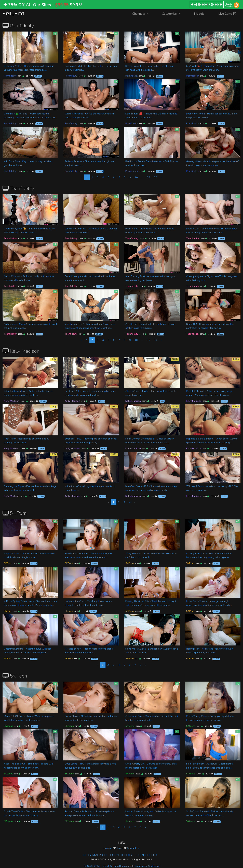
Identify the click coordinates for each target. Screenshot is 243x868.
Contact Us (133, 848)
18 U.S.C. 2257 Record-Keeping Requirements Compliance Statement (122, 866)
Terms (120, 848)
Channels (142, 13)
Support (108, 848)
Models (199, 14)
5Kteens (8, 726)
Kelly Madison (12, 401)
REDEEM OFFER (207, 5)
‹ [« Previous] (82, 340)
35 (148, 340)
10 (136, 177)
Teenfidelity (10, 238)
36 (148, 177)
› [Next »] (161, 177)
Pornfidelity (10, 76)
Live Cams (227, 14)
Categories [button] (170, 14)
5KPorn (8, 563)
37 (155, 177)
